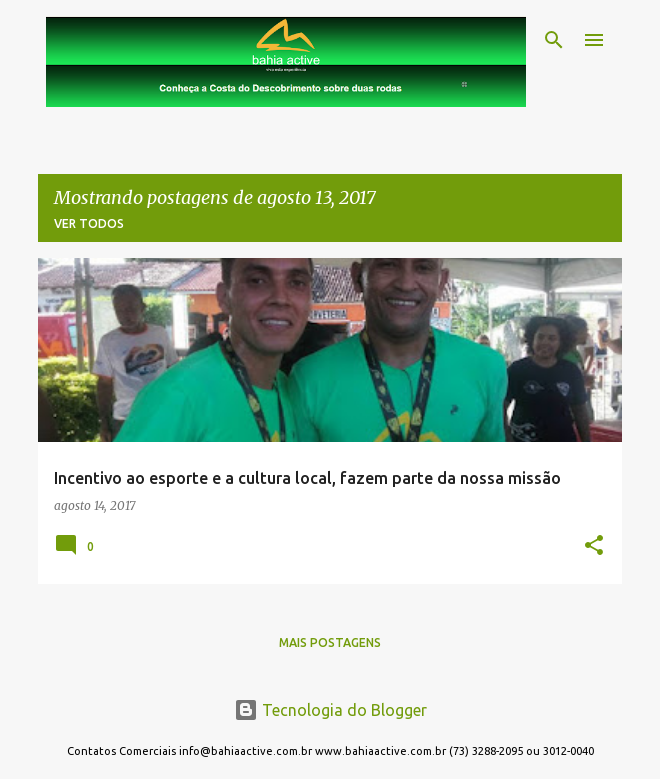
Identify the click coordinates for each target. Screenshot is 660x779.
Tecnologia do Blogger (330, 710)
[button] (594, 546)
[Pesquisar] (554, 40)
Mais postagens (330, 642)
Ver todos (89, 223)
